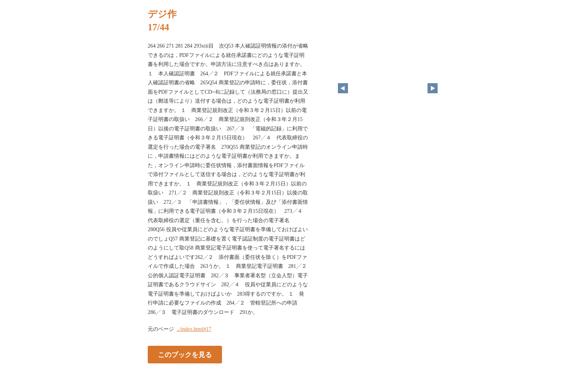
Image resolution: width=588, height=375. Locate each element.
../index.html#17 (194, 329)
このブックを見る (185, 355)
